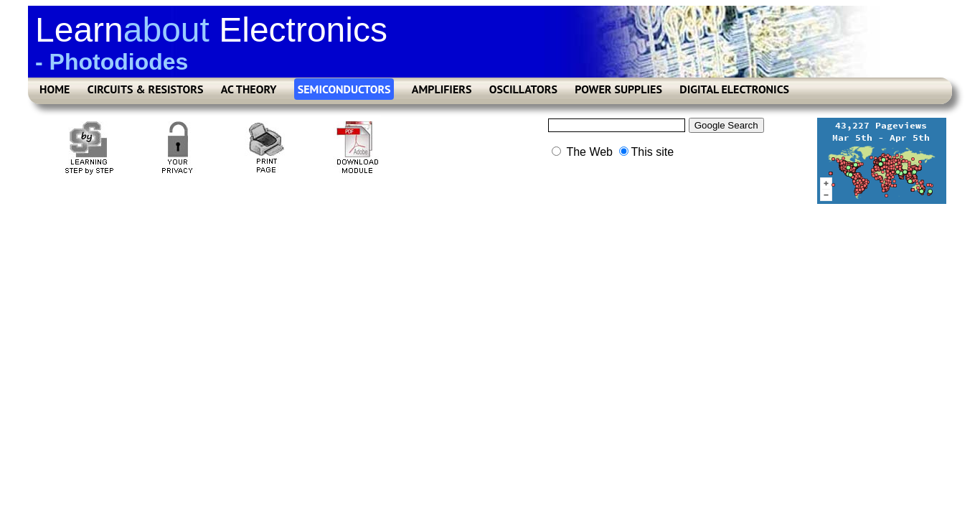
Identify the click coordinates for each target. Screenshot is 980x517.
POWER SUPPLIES (618, 89)
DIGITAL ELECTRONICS (734, 89)
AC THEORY (249, 89)
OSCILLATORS (523, 89)
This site (646, 152)
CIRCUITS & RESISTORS (146, 89)
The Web (582, 152)
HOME (55, 89)
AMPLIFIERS (442, 89)
